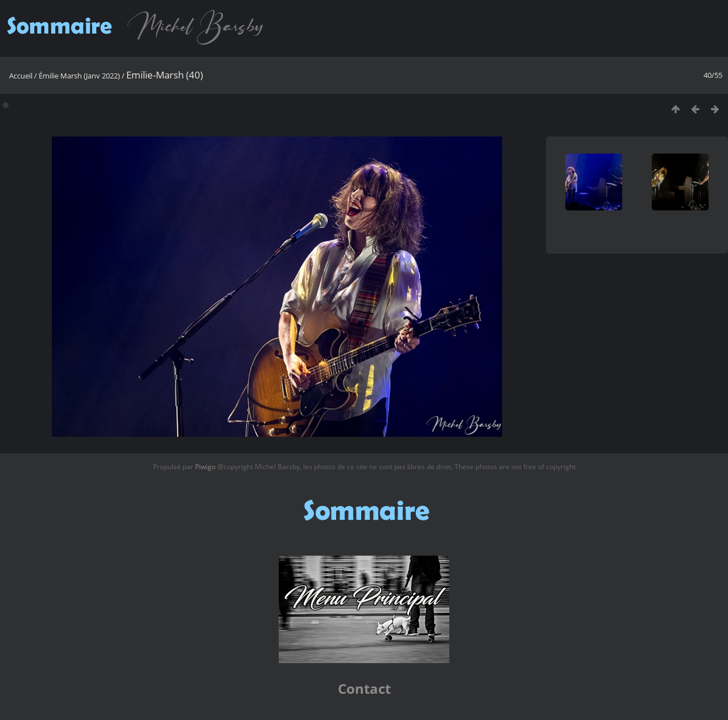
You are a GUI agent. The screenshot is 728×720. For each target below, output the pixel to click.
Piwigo (205, 467)
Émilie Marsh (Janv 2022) (79, 76)
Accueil (21, 76)
